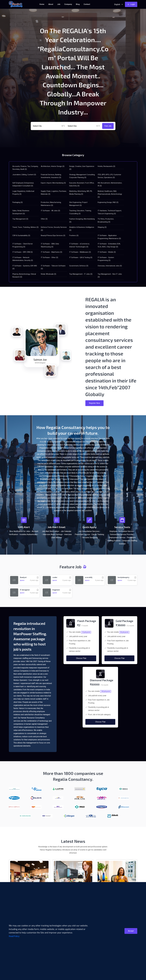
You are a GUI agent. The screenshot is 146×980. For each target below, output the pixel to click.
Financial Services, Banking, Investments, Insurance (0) (51, 176)
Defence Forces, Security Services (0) (54, 229)
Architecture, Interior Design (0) (53, 166)
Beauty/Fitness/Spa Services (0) (53, 235)
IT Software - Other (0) (49, 257)
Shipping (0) (102, 227)
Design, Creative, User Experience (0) (82, 168)
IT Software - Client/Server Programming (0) (23, 245)
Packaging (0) (18, 202)
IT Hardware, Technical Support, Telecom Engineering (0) (110, 212)
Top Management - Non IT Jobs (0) (110, 276)
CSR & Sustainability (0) (21, 235)
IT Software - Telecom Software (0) (53, 267)
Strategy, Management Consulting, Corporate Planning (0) (82, 176)
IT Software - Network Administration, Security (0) (23, 259)
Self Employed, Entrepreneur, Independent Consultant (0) (23, 184)
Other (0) (44, 219)
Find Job (108, 126)
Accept (131, 931)
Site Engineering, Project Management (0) (78, 204)
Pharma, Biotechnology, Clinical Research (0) (24, 276)
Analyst (23, 577)
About (51, 4)
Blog (78, 4)
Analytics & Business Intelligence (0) (82, 229)
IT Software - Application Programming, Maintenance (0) (109, 237)
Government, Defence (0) (79, 266)
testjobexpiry (124, 577)
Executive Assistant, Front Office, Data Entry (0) (82, 184)
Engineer (56, 590)
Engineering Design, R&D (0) (108, 202)
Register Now (94, 403)
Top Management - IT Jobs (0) (81, 274)
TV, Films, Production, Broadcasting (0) (106, 220)
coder (55, 577)
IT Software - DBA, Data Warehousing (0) (50, 245)
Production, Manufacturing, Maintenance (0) (51, 204)
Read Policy (14, 936)
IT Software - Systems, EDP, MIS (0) (25, 267)
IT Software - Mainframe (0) (51, 252)
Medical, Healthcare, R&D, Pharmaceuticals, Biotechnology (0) (110, 194)
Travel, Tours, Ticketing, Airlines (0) (25, 227)
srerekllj (89, 577)
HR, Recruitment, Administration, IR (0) (110, 184)
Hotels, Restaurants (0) (106, 166)
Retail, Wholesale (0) (48, 274)
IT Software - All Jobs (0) (50, 211)
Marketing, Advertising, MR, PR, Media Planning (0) (81, 193)
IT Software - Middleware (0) (80, 252)
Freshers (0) (74, 235)
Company (68, 4)
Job (59, 4)
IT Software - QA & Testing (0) (81, 257)
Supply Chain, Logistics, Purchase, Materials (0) (54, 193)
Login (131, 4)
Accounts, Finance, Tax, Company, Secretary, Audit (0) (25, 168)
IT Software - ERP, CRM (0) (23, 252)
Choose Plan (81, 667)
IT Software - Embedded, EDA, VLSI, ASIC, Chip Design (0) (109, 245)
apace (22, 580)
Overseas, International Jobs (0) (110, 266)
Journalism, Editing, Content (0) (24, 175)
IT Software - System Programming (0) (106, 259)
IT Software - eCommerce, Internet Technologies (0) (79, 245)
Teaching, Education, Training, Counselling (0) (80, 212)
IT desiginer (25, 590)
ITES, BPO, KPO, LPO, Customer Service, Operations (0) (109, 176)
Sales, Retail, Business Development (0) (21, 212)
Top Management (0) (20, 219)
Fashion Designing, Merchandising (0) (82, 220)
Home (42, 4)
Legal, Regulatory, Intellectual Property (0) (23, 193)
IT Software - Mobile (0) (107, 252)
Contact (87, 4)
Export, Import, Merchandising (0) (53, 183)
